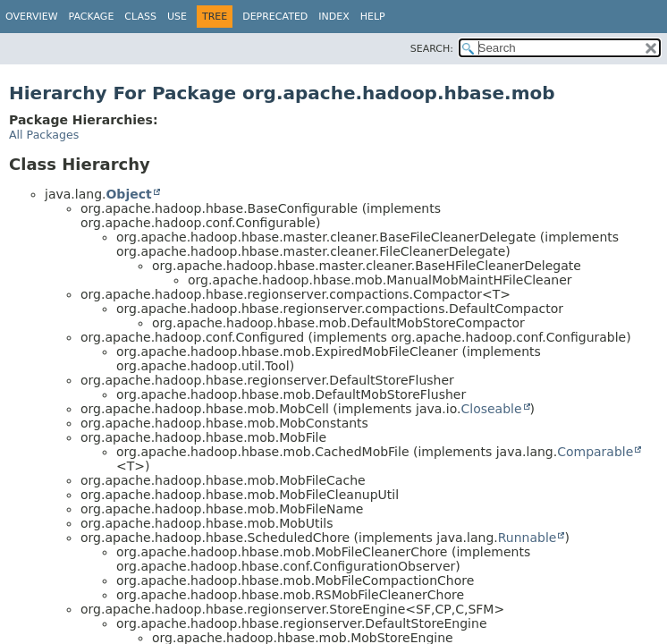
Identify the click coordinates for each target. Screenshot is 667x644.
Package (92, 17)
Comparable (595, 452)
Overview (32, 17)
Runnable (528, 538)
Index (333, 17)
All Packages (44, 135)
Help (373, 17)
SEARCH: (432, 49)
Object (128, 194)
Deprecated (275, 17)
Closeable (491, 409)
